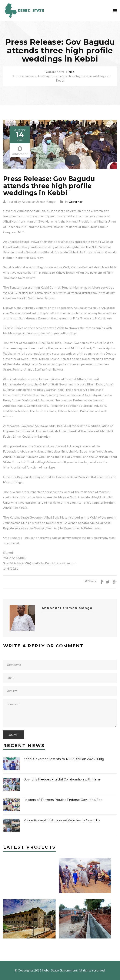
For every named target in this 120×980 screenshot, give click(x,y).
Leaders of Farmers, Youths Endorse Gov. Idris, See (63, 800)
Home (70, 72)
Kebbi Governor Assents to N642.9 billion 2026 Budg (64, 759)
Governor (76, 202)
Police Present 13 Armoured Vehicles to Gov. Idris (62, 820)
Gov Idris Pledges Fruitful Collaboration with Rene (62, 779)
